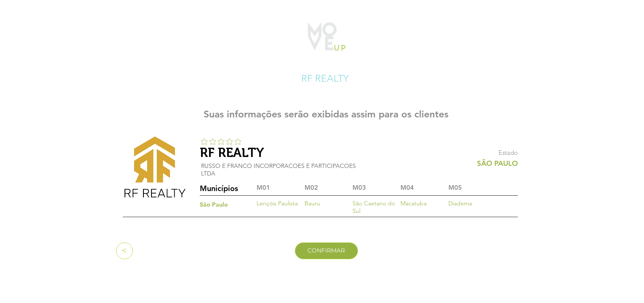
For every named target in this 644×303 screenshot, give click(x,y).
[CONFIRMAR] (326, 251)
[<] (125, 251)
